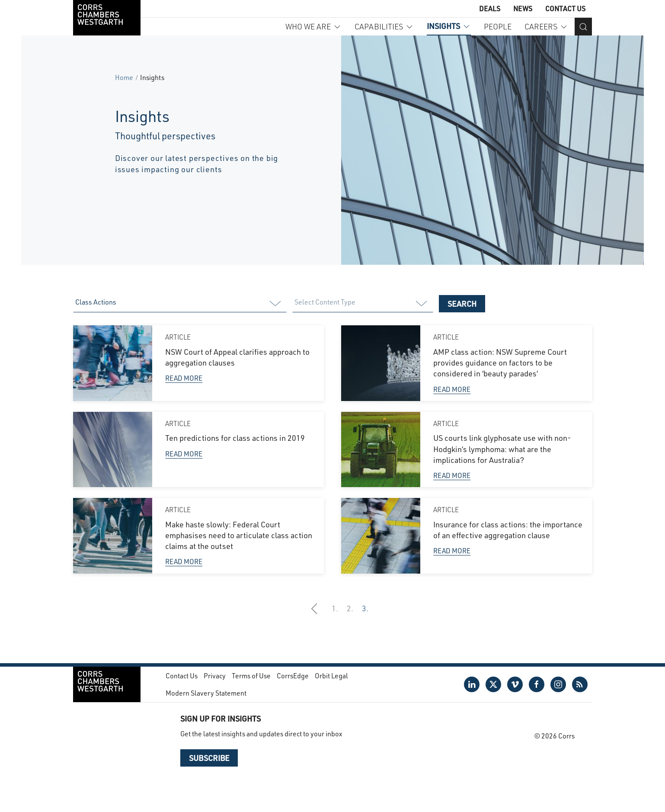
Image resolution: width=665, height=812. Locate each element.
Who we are (313, 26)
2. (350, 608)
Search (462, 304)
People (498, 26)
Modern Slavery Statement (206, 693)
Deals (490, 8)
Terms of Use (251, 676)
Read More (184, 378)
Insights (449, 26)
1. (335, 608)
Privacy (215, 676)
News (523, 8)
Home (124, 77)
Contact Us (565, 8)
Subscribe (209, 758)
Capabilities (384, 26)
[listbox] (179, 304)
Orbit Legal (331, 676)
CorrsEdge (293, 676)
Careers (546, 26)
